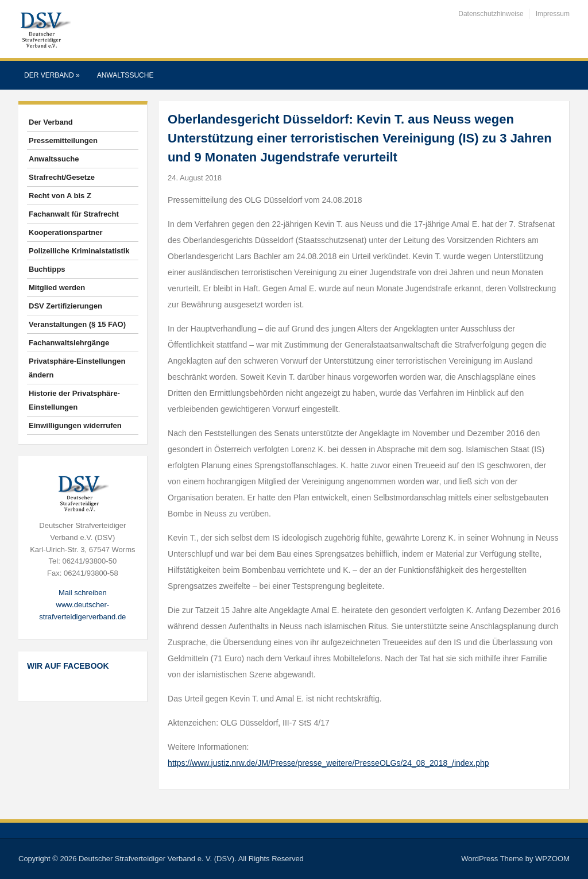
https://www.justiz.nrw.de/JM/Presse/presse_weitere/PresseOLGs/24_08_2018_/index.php (328, 763)
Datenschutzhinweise (491, 14)
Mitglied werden (57, 288)
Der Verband (52, 75)
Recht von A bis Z (60, 196)
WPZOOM (552, 859)
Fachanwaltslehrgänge (69, 343)
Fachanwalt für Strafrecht (74, 214)
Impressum (553, 14)
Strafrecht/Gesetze (62, 177)
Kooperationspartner (66, 232)
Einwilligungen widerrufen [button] (75, 425)
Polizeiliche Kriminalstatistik (79, 251)
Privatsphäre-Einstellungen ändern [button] (77, 368)
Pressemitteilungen (63, 140)
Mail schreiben (83, 593)
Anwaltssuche (125, 75)
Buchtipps (47, 269)
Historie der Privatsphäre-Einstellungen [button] (74, 400)
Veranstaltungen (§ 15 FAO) (77, 324)
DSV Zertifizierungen (65, 306)
